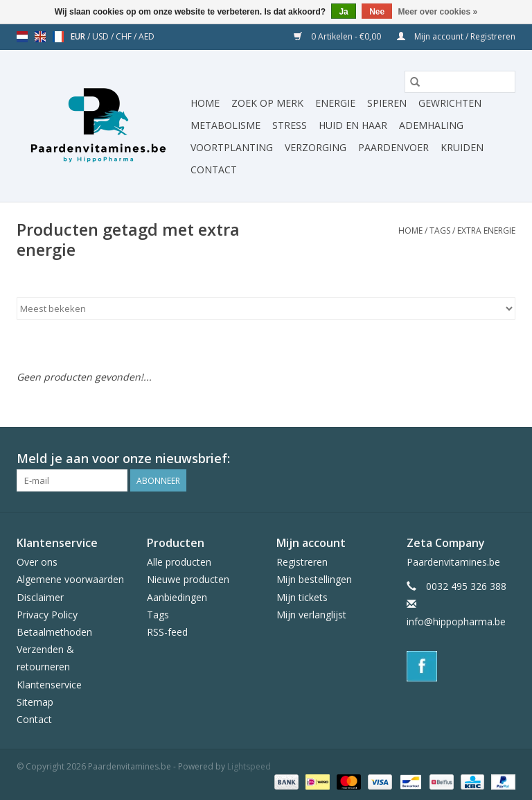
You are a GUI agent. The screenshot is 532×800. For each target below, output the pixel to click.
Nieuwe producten (188, 579)
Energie (335, 103)
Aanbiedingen (177, 597)
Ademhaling (431, 125)
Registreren (302, 562)
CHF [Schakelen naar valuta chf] (125, 36)
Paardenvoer (393, 147)
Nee (377, 12)
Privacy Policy (47, 615)
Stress (290, 125)
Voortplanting (232, 147)
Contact (214, 169)
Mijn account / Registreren (456, 36)
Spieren (387, 103)
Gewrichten (450, 103)
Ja (343, 12)
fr (58, 37)
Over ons (37, 562)
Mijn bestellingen (314, 579)
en (40, 37)
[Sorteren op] (266, 308)
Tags (440, 231)
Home (205, 103)
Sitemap (35, 702)
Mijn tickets (302, 597)
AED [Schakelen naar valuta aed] (147, 36)
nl (22, 37)
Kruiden (462, 147)
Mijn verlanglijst (311, 615)
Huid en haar (353, 125)
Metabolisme (225, 125)
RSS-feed (167, 632)
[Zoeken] (460, 82)
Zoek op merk (267, 103)
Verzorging (316, 147)
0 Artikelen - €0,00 (338, 36)
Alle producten (179, 562)
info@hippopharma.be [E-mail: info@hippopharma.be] (456, 621)
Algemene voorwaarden (70, 579)
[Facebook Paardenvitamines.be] (504, 459)
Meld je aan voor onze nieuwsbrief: (123, 459)
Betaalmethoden (54, 632)
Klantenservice (49, 685)
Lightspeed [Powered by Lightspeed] (249, 766)
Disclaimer (40, 597)
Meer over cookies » (438, 12)
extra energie (486, 231)
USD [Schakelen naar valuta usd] (101, 36)
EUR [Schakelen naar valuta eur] (79, 36)
